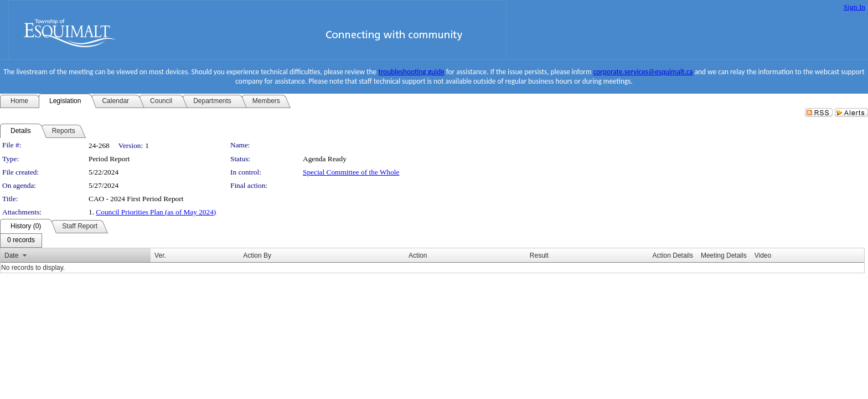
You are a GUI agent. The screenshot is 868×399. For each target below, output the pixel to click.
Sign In (854, 7)
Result (539, 255)
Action (418, 255)
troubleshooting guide (411, 72)
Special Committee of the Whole (351, 172)
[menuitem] (21, 241)
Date (11, 255)
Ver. (160, 255)
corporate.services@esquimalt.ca (643, 72)
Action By (257, 255)
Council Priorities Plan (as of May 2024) (156, 212)
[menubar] (21, 241)
